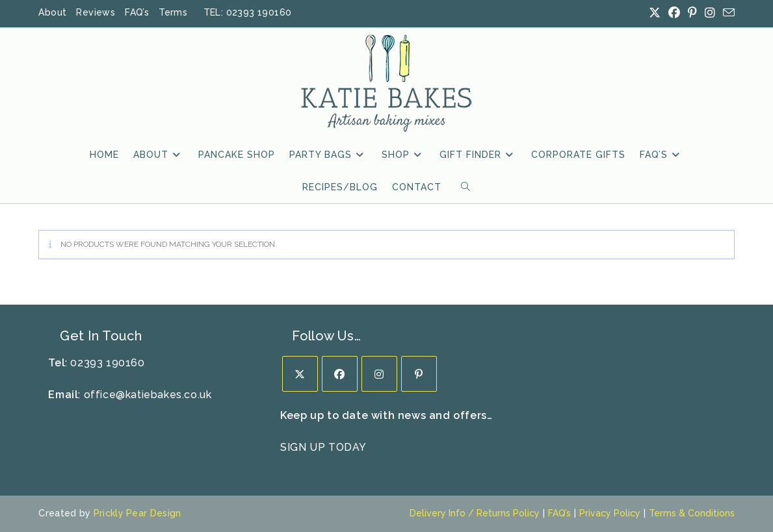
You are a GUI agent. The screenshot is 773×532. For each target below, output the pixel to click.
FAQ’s (137, 12)
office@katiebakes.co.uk (148, 395)
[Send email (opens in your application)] (727, 13)
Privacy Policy (610, 513)
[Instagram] (379, 374)
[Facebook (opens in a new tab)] (674, 13)
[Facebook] (340, 374)
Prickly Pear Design (138, 513)
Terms (173, 12)
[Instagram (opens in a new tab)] (710, 13)
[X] (300, 374)
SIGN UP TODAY (323, 447)
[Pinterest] (419, 374)
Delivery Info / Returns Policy (475, 513)
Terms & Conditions (692, 513)
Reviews (96, 12)
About (52, 12)
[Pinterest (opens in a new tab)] (692, 13)
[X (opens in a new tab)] (655, 13)
